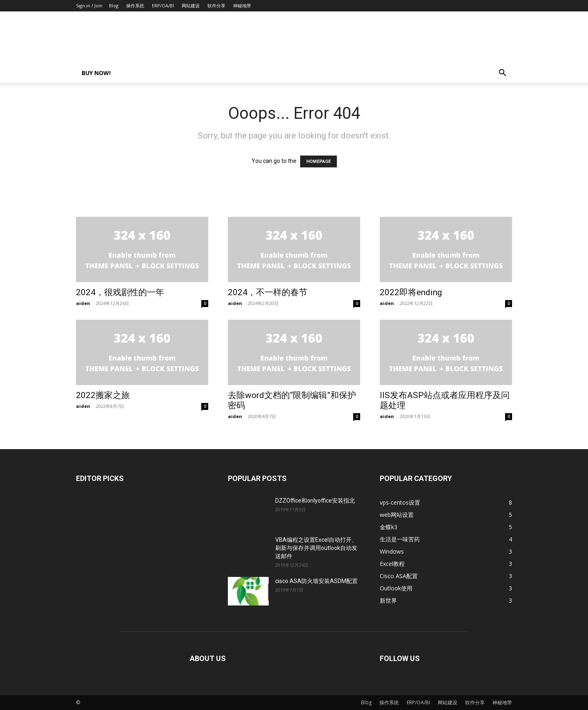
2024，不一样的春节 (268, 292)
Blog (114, 6)
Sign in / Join (89, 6)
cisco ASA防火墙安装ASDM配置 (316, 581)
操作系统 (135, 6)
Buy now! (96, 73)
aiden (83, 303)
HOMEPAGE (318, 161)
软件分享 (216, 6)
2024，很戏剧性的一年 (120, 292)
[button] (502, 74)
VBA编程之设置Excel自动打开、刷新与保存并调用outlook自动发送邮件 (316, 548)
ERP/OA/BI (163, 6)
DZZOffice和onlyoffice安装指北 (315, 501)
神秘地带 (242, 6)
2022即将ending (411, 292)
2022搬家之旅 (103, 395)
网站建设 (191, 6)
